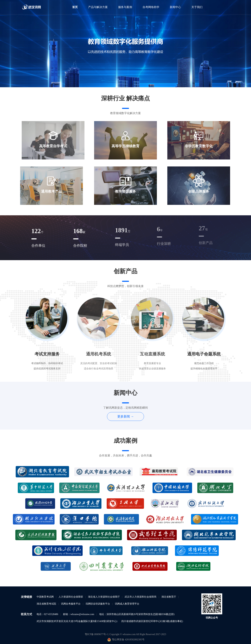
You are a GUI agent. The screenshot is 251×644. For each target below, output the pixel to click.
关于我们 (197, 7)
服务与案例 (125, 7)
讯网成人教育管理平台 (127, 604)
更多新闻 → (126, 416)
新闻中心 (175, 7)
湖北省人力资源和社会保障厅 (104, 597)
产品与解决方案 (98, 7)
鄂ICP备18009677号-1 (97, 634)
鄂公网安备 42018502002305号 (128, 640)
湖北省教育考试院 (46, 604)
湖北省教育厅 (169, 597)
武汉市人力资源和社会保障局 (140, 597)
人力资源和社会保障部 (71, 597)
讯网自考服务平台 (71, 604)
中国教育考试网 (45, 597)
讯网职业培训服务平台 (98, 604)
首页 (75, 7)
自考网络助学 (151, 7)
